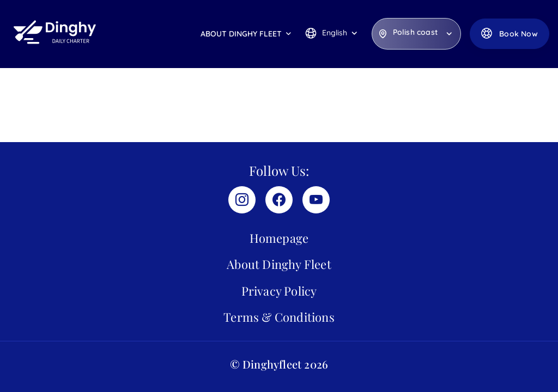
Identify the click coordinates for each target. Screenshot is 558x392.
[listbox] (416, 34)
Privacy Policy (279, 291)
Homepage (279, 238)
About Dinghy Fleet (241, 34)
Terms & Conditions (279, 317)
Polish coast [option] (415, 32)
